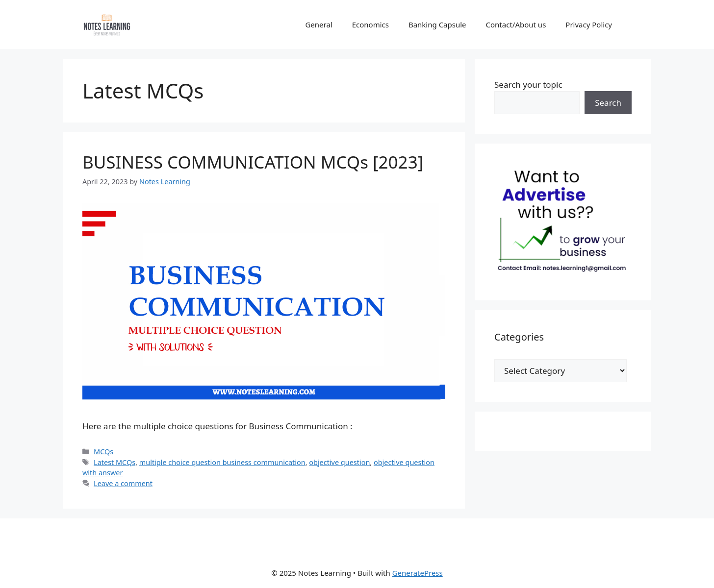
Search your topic (528, 85)
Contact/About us (516, 24)
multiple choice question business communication (222, 462)
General (319, 24)
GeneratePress (418, 573)
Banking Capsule (437, 24)
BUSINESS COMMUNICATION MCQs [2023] (253, 162)
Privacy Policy (589, 24)
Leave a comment (123, 483)
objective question (339, 462)
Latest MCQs (115, 462)
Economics (370, 24)
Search (608, 103)
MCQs (103, 452)
